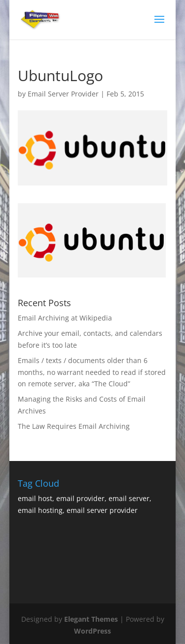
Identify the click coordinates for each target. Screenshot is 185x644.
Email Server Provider (63, 94)
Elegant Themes (91, 619)
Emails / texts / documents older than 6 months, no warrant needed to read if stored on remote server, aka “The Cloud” (92, 372)
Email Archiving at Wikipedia (65, 318)
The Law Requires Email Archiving (74, 426)
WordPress (92, 631)
